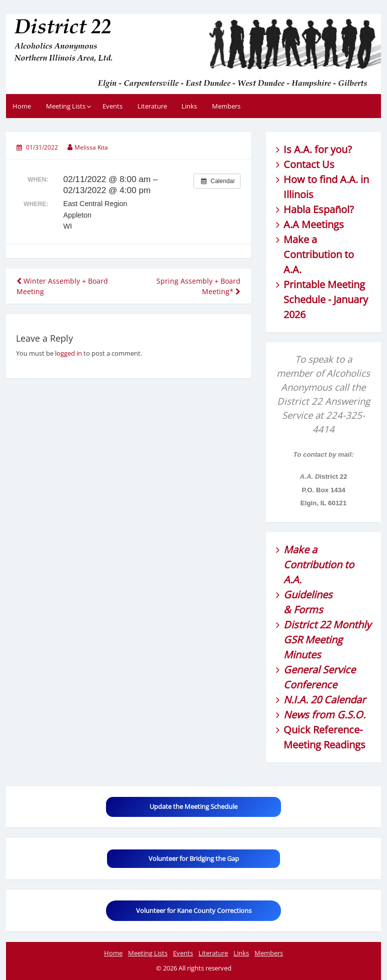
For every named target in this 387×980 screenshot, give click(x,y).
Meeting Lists (66, 106)
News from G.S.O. (324, 715)
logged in (68, 353)
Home (22, 106)
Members (226, 106)
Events (112, 106)
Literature (152, 106)
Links (189, 106)
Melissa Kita (91, 147)
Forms (308, 610)
